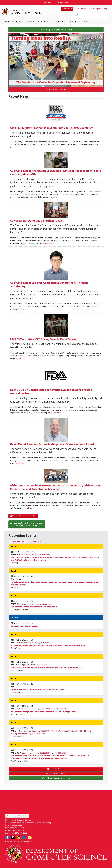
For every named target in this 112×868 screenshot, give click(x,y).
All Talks (34, 542)
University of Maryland (56, 3)
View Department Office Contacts (17, 816)
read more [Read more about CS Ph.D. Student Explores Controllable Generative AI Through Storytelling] (22, 309)
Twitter (13, 837)
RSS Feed (32, 516)
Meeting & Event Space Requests (56, 778)
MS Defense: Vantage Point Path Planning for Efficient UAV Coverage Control (44, 712)
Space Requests (96, 9)
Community (62, 22)
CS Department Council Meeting (25, 626)
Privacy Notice (25, 842)
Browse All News (17, 516)
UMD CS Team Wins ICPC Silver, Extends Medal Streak (43, 339)
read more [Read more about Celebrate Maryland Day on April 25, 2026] (49, 243)
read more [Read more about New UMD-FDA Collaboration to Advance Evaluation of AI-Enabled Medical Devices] (57, 413)
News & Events (46, 22)
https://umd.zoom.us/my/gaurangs (35, 604)
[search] (90, 15)
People (7, 22)
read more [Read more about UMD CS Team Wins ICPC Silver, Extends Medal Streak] (20, 358)
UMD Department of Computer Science (21, 12)
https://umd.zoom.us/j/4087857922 (35, 554)
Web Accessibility (12, 842)
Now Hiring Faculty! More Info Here (56, 29)
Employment (67, 9)
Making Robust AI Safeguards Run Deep (28, 734)
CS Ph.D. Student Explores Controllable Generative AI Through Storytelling (49, 284)
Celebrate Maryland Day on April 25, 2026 (36, 221)
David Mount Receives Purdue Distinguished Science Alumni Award (52, 444)
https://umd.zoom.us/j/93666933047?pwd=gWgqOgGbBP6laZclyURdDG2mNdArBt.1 (57, 731)
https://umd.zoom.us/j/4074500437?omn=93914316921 (43, 709)
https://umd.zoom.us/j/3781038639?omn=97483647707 (43, 753)
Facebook (7, 837)
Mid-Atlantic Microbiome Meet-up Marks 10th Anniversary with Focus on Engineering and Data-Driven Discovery (56, 487)
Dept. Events (19, 542)
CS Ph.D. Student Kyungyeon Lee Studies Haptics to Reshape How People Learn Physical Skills (56, 172)
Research (18, 22)
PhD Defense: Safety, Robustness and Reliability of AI (34, 607)
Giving (85, 22)
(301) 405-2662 (21, 833)
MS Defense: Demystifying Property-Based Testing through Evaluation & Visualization (48, 645)
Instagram (18, 837)
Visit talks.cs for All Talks (56, 773)
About (77, 9)
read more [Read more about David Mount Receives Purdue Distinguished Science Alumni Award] (20, 463)
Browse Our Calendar (56, 769)
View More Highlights (56, 89)
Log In (107, 9)
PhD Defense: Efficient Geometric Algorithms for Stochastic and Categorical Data (46, 667)
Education (30, 22)
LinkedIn (24, 837)
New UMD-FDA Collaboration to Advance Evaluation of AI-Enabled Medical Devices (51, 392)
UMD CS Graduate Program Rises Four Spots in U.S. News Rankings (52, 128)
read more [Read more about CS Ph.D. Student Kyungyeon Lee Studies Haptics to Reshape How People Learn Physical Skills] (53, 197)
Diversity (75, 22)
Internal (84, 9)
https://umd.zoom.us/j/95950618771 (36, 643)
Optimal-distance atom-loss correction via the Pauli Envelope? (38, 689)
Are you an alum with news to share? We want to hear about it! (27, 524)
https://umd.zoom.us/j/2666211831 (35, 665)
